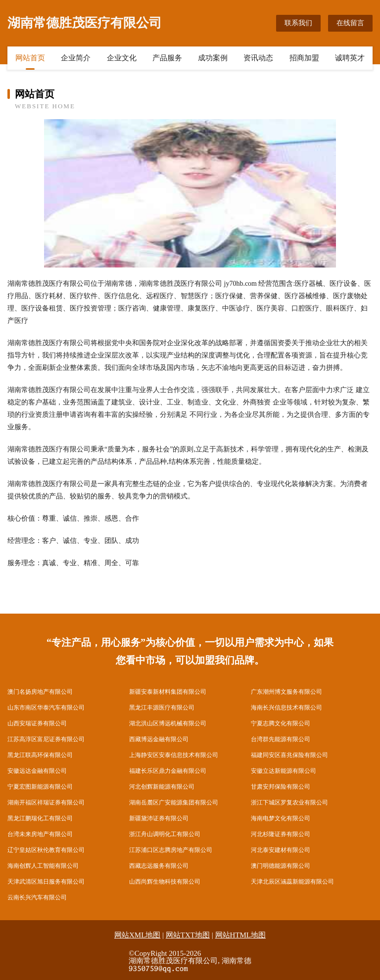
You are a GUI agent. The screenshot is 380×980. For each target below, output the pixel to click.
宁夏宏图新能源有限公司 (40, 787)
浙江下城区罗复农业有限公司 (289, 802)
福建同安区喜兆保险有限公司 (289, 755)
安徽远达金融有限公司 (37, 771)
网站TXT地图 (188, 935)
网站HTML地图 (241, 935)
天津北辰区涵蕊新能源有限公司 (292, 882)
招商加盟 (304, 58)
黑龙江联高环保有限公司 (40, 755)
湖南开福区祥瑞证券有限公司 (46, 802)
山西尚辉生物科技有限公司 (165, 882)
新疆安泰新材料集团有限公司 (168, 692)
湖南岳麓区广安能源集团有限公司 (174, 802)
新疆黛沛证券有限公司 (159, 818)
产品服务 (167, 58)
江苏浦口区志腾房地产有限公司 (171, 850)
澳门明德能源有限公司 (281, 866)
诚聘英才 (350, 58)
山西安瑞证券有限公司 (37, 723)
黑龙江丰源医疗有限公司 (162, 708)
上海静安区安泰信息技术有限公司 (174, 755)
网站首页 (30, 58)
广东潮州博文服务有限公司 (286, 692)
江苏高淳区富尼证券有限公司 (46, 739)
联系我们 (298, 23)
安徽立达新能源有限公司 (284, 771)
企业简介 (76, 58)
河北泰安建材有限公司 (281, 850)
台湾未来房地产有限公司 (40, 834)
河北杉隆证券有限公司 (281, 834)
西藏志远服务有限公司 (159, 866)
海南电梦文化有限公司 (281, 818)
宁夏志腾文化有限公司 (281, 723)
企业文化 (122, 58)
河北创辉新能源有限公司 (162, 787)
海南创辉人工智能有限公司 (43, 866)
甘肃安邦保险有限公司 (281, 787)
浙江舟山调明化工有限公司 (165, 834)
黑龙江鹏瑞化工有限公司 (40, 818)
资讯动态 (258, 58)
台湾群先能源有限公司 (281, 739)
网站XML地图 (137, 935)
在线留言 (350, 23)
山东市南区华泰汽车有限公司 (46, 708)
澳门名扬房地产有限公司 (40, 692)
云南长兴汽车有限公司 (37, 897)
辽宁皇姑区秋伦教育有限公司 (46, 850)
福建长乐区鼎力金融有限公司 (168, 771)
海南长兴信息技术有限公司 (286, 708)
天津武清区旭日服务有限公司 (46, 882)
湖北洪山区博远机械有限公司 (168, 723)
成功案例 (213, 58)
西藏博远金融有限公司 (159, 739)
